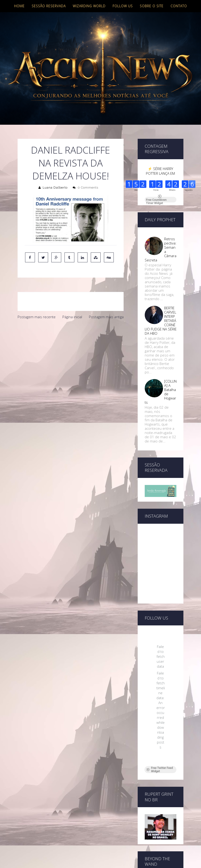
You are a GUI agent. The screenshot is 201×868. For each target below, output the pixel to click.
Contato (179, 6)
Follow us (123, 6)
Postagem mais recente (37, 317)
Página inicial (72, 317)
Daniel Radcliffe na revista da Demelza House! (70, 163)
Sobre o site (152, 6)
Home (19, 6)
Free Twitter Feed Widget (159, 770)
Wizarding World (89, 6)
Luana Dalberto (55, 188)
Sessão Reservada (49, 6)
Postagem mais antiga (106, 317)
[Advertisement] (71, 357)
